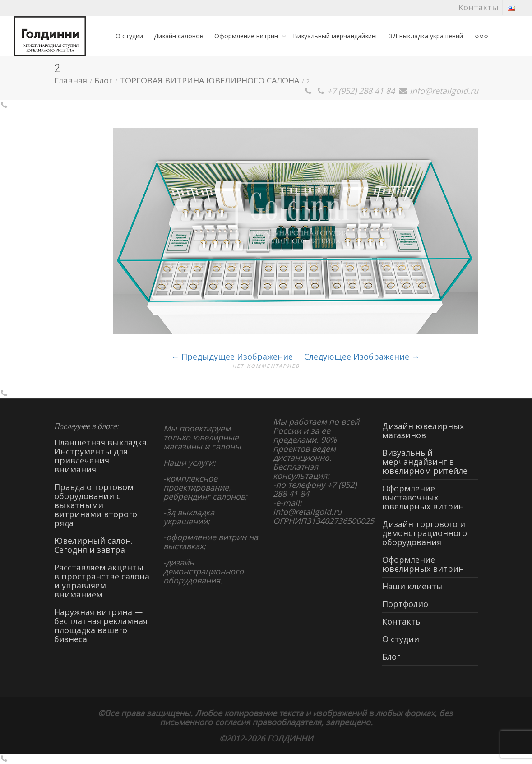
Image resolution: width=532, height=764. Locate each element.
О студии (129, 36)
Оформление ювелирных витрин (423, 564)
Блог (391, 657)
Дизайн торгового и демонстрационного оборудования (425, 533)
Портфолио (405, 604)
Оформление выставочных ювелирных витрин (423, 497)
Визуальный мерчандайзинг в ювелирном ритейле (425, 462)
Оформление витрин (247, 36)
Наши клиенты (413, 586)
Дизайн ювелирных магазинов (423, 431)
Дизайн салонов (179, 36)
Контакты (479, 7)
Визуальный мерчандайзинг (335, 36)
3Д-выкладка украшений (426, 36)
